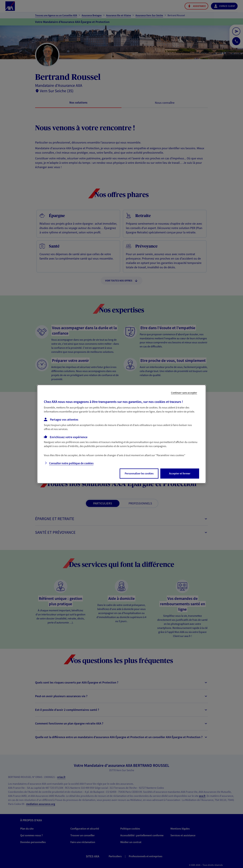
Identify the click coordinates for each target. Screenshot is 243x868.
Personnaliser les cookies (139, 473)
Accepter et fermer (180, 473)
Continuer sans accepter (184, 393)
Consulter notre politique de (71, 463)
